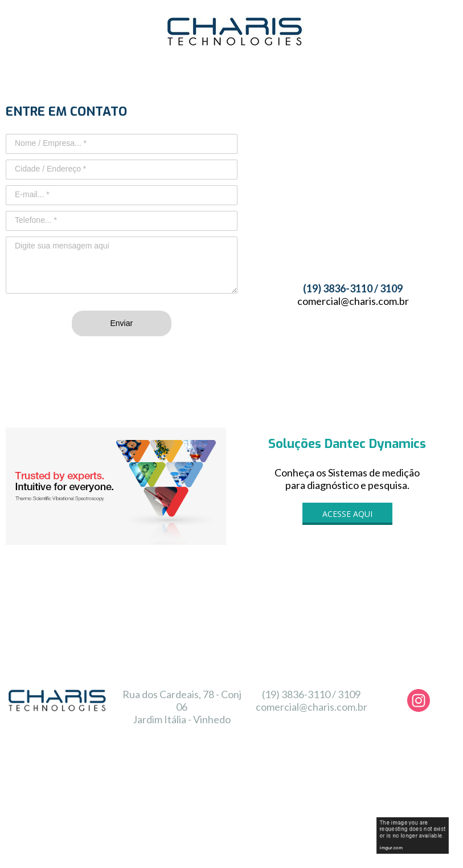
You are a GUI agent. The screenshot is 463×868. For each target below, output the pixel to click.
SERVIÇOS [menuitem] (206, 775)
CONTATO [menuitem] (433, 773)
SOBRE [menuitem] (163, 773)
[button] (347, 514)
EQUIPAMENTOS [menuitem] (362, 775)
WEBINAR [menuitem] (120, 773)
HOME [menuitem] (79, 773)
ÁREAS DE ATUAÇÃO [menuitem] (280, 775)
